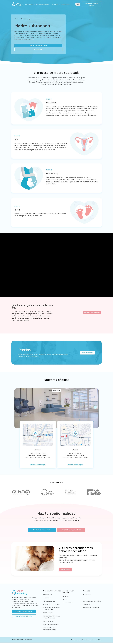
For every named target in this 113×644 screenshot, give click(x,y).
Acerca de (56, 4)
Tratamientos (30, 4)
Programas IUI (48, 598)
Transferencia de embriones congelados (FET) (51, 609)
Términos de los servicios (93, 641)
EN (78, 4)
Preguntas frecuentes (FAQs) (90, 601)
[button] (18, 408)
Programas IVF (48, 595)
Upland (75, 451)
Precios (85, 598)
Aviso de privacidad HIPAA (89, 608)
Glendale (38, 451)
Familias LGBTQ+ (49, 614)
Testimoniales (65, 4)
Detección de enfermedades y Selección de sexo (49, 618)
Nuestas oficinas (68, 602)
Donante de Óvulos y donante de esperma (50, 631)
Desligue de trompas (50, 600)
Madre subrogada (49, 623)
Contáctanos (87, 595)
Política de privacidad (78, 641)
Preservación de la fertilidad (49, 604)
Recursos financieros (43, 4)
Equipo (65, 599)
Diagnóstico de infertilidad (48, 626)
